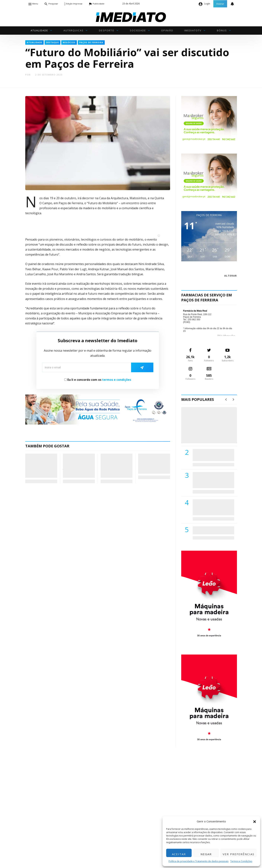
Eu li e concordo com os (98, 380)
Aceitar (179, 854)
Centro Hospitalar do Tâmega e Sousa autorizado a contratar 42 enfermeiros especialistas (212, 507)
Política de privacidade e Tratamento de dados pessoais (198, 861)
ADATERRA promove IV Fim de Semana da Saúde (212, 530)
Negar (206, 854)
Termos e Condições (241, 861)
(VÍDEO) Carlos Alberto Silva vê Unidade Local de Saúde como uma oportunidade (213, 429)
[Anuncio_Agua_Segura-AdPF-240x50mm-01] (98, 409)
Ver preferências (239, 854)
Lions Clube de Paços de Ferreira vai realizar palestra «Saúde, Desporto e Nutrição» (213, 480)
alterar (231, 276)
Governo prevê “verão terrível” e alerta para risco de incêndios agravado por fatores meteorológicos (115, 466)
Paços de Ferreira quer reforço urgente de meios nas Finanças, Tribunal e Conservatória (154, 463)
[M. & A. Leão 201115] (209, 597)
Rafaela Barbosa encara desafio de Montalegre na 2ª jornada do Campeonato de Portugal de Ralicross (79, 466)
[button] (255, 821)
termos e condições (117, 380)
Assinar (220, 4)
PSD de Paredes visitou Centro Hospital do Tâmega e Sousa (210, 455)
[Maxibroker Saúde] (209, 119)
